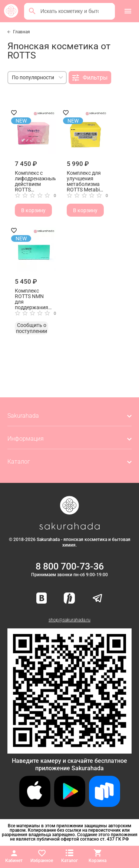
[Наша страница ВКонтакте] (42, 599)
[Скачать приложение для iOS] (35, 805)
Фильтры (90, 78)
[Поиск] (32, 11)
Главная (21, 32)
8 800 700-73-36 (70, 566)
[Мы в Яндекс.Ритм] (69, 599)
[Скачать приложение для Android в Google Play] (70, 805)
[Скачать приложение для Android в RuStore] (69, 750)
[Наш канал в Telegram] (97, 599)
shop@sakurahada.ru (69, 620)
